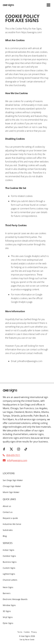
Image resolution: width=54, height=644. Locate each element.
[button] (48, 5)
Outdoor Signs (9, 556)
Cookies (27, 632)
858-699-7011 (13, 455)
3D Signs (7, 611)
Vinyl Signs (8, 617)
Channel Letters (10, 580)
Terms (20, 632)
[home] (8, 5)
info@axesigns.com (17, 460)
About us (7, 506)
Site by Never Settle (27, 640)
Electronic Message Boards (15, 599)
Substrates (8, 530)
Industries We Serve (12, 524)
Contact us (8, 512)
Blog (5, 536)
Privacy (34, 632)
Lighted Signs (9, 574)
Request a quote (10, 518)
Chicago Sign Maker (12, 486)
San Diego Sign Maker (13, 480)
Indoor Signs (8, 550)
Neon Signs (8, 587)
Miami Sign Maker (11, 492)
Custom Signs (9, 568)
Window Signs (9, 605)
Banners (7, 593)
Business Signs (10, 562)
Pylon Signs (8, 623)
